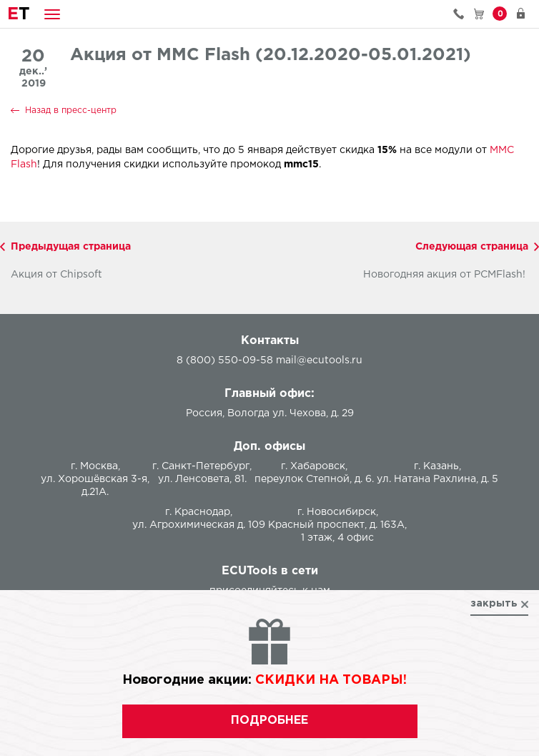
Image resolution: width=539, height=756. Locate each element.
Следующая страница (472, 247)
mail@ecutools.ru (319, 360)
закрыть (494, 604)
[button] (52, 14)
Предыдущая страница (71, 247)
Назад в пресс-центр (71, 111)
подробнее (269, 721)
